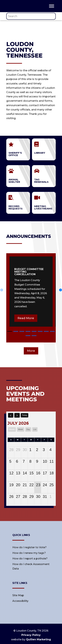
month (12, 429)
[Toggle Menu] (52, 6)
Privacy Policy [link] (31, 635)
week (20, 429)
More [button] (31, 351)
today (25, 415)
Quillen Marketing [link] (38, 639)
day (28, 429)
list (35, 429)
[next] (17, 415)
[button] (10, 331)
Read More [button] (26, 318)
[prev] (11, 415)
